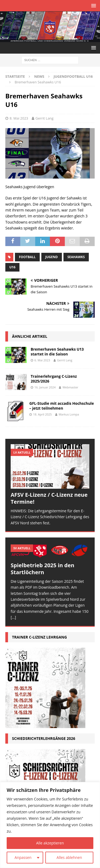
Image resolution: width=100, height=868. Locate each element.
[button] (93, 5)
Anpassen (23, 857)
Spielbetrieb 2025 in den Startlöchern (43, 569)
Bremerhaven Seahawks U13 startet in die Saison (57, 352)
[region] (50, 825)
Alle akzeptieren (50, 843)
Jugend (52, 257)
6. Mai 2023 (42, 360)
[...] (13, 617)
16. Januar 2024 (45, 387)
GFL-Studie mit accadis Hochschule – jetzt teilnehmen (62, 406)
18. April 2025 (42, 414)
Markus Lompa (69, 414)
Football (27, 257)
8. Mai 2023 (19, 118)
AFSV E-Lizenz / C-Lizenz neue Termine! (49, 498)
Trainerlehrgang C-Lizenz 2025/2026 (54, 379)
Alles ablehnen (69, 857)
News (39, 76)
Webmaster (70, 387)
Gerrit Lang (45, 118)
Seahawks (76, 257)
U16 (12, 267)
